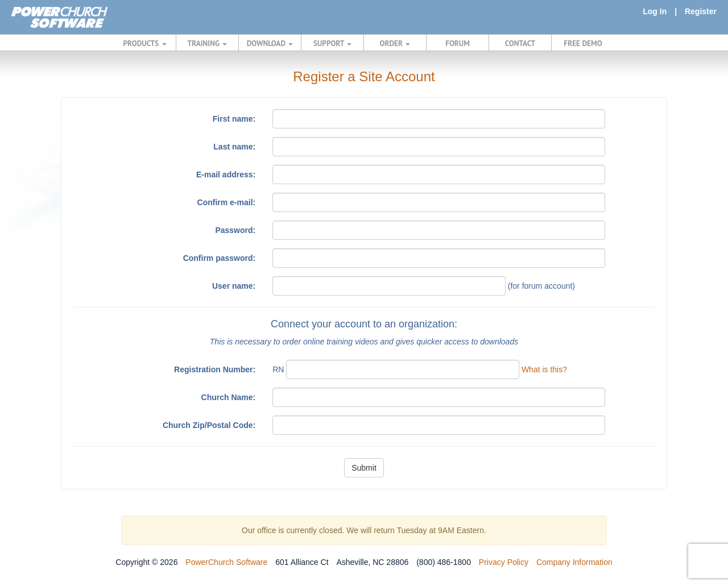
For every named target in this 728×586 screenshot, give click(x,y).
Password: (235, 230)
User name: (234, 286)
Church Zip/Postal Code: (209, 425)
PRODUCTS (145, 43)
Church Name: (229, 397)
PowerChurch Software (226, 562)
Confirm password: (220, 258)
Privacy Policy (504, 562)
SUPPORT (332, 43)
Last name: (234, 147)
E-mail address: (226, 174)
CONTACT (520, 43)
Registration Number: (215, 369)
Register (701, 11)
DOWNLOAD (270, 43)
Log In (655, 11)
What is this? (544, 369)
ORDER (395, 43)
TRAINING (208, 43)
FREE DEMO (583, 43)
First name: (234, 119)
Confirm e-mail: (227, 202)
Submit (364, 468)
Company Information (574, 562)
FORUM (458, 43)
